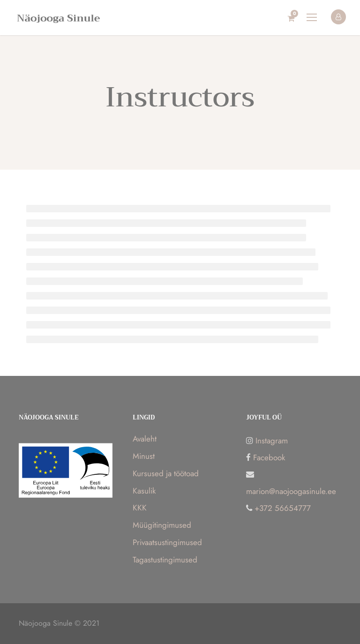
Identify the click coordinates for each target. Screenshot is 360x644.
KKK (140, 508)
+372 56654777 (283, 508)
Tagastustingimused (165, 560)
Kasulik (144, 491)
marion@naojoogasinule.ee (291, 491)
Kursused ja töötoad (166, 473)
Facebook (269, 457)
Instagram (272, 441)
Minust (144, 456)
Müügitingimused (162, 525)
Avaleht (145, 439)
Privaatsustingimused (167, 542)
